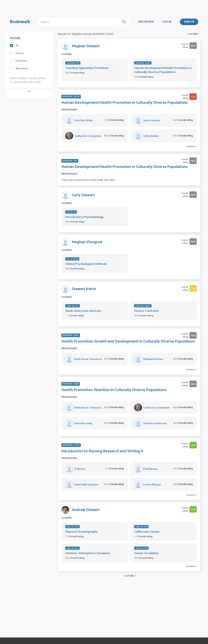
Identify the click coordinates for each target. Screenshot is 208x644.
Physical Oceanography (82, 532)
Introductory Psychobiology (84, 217)
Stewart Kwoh (84, 289)
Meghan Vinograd (87, 242)
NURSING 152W (143, 63)
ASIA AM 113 (73, 306)
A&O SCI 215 (141, 548)
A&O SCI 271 (72, 548)
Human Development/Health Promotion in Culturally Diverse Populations (163, 70)
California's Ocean (147, 532)
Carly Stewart (83, 195)
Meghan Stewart (86, 46)
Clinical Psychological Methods (86, 264)
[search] (80, 22)
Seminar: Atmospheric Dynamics (88, 553)
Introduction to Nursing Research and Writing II (102, 451)
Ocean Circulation (146, 553)
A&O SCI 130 (141, 527)
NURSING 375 (73, 63)
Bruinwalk (20, 22)
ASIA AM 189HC (143, 306)
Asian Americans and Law (83, 311)
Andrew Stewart (86, 510)
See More (192, 146)
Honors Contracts (146, 311)
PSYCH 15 (71, 212)
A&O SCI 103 (72, 527)
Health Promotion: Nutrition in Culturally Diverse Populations (114, 390)
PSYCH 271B (72, 259)
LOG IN (167, 22)
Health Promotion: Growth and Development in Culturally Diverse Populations (128, 342)
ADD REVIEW (146, 22)
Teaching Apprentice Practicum (87, 68)
